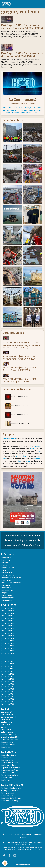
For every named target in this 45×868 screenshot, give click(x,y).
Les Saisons (9, 605)
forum (28, 461)
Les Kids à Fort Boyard (9, 763)
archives (33, 448)
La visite (4, 727)
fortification (38, 446)
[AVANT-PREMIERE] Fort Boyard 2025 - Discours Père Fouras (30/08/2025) (20, 358)
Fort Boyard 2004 (8, 669)
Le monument (7, 712)
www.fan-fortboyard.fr (23, 845)
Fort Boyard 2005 (8, 666)
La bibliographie (7, 732)
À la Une (7, 835)
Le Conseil (5, 563)
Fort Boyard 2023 (8, 616)
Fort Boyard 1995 (8, 691)
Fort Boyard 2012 (8, 643)
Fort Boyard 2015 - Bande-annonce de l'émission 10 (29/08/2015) (22, 55)
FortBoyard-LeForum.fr (33, 108)
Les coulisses (6, 580)
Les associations (7, 598)
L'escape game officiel (10, 770)
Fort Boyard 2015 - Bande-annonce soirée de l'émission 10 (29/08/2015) (22, 27)
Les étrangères (7, 600)
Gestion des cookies (22, 865)
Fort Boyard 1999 (8, 681)
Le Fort (6, 709)
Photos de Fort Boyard (11, 113)
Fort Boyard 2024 (8, 613)
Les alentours (6, 747)
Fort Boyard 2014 (8, 638)
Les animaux (6, 588)
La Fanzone (9, 752)
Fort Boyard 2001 (8, 676)
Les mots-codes (7, 760)
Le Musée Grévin (7, 773)
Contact (16, 835)
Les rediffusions (7, 778)
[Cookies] (5, 863)
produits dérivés (22, 456)
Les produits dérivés (9, 755)
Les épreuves (6, 558)
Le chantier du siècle (9, 717)
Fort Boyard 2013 (8, 641)
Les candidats (6, 595)
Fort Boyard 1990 (8, 704)
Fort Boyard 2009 (8, 651)
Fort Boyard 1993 (8, 696)
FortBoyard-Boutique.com (12, 108)
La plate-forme (7, 722)
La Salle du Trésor (8, 590)
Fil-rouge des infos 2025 (17, 415)
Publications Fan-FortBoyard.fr (30, 110)
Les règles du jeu (7, 575)
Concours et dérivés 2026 (18, 424)
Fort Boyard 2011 (8, 646)
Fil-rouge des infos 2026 (17, 397)
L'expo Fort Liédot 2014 (10, 737)
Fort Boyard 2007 (8, 661)
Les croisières (6, 729)
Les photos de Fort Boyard (11, 798)
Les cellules (6, 585)
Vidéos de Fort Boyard (29, 113)
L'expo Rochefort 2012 (10, 735)
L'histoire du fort (7, 714)
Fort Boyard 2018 (8, 628)
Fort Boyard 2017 (8, 631)
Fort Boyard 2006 (8, 664)
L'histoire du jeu (7, 573)
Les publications (7, 796)
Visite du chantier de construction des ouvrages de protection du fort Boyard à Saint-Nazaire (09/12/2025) (21, 345)
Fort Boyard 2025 (8, 611)
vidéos (19, 461)
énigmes (37, 458)
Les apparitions (7, 742)
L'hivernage (6, 724)
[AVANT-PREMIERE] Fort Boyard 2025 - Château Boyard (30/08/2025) (20, 369)
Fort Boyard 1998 (8, 684)
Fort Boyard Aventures (17, 406)
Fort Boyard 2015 (8, 636)
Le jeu (3, 570)
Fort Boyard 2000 (8, 679)
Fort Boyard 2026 (8, 608)
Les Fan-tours (6, 780)
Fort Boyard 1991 (8, 701)
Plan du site (26, 835)
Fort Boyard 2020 (8, 623)
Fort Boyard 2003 (8, 671)
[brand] (7, 4)
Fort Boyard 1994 (8, 694)
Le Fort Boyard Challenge (11, 740)
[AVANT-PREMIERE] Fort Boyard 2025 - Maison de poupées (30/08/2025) (20, 380)
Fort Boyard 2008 (8, 653)
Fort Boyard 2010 (8, 648)
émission (39, 451)
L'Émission (8, 554)
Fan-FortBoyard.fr (9, 110)
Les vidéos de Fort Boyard (11, 801)
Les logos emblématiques (11, 583)
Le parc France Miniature (10, 768)
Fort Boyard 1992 (8, 699)
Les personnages (8, 568)
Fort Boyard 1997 (8, 686)
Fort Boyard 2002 (8, 674)
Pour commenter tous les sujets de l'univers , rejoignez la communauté (23, 540)
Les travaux (6, 719)
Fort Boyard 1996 (8, 689)
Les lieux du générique (10, 745)
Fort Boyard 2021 (8, 621)
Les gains (5, 593)
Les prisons (5, 560)
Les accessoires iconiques (11, 578)
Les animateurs (7, 565)
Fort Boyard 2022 (8, 618)
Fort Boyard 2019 (8, 626)
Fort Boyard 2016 (8, 633)
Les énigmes (6, 758)
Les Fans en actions (9, 765)
